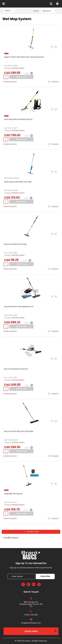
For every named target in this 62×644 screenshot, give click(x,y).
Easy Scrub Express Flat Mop (15, 244)
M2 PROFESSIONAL (12, 178)
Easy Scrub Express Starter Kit (16, 369)
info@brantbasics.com (31, 623)
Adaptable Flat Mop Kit (13, 494)
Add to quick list (10, 82)
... (14, 11)
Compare (53, 82)
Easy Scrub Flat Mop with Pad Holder (19, 431)
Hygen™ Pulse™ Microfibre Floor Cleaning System (24, 57)
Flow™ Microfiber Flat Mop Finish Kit (18, 119)
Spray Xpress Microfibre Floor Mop (18, 182)
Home (7, 11)
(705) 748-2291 (31, 615)
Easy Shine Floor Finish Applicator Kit (19, 307)
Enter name (32, 574)
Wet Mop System (18, 68)
